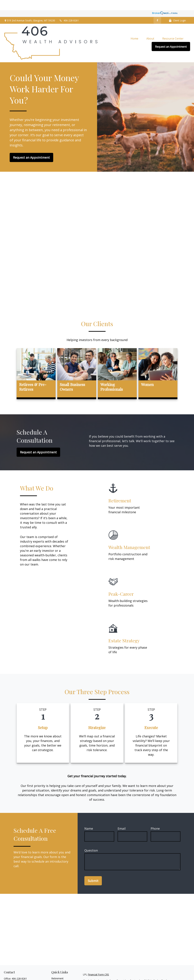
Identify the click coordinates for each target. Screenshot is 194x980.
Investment (58, 972)
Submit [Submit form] (93, 871)
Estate (55, 976)
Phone (155, 818)
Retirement (57, 968)
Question (91, 840)
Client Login (177, 10)
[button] (134, 28)
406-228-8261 (69, 10)
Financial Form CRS (98, 964)
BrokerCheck (160, 970)
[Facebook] (157, 10)
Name (89, 818)
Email (122, 818)
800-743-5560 (23, 972)
